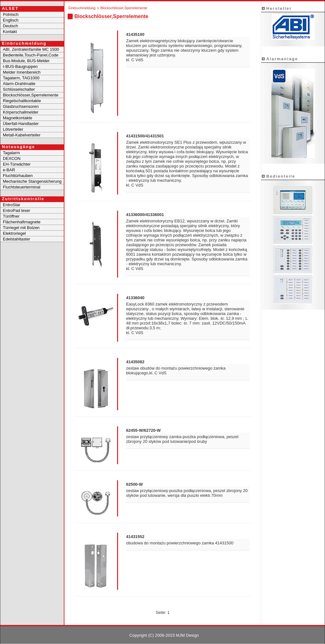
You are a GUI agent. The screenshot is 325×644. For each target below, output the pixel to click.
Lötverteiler (13, 129)
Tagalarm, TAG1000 (21, 78)
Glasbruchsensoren (21, 106)
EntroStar (12, 205)
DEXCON (12, 158)
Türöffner (11, 216)
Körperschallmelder (21, 112)
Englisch (11, 20)
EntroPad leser (17, 210)
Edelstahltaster (17, 239)
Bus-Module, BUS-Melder (26, 61)
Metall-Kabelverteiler (22, 135)
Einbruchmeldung (82, 8)
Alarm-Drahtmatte (19, 84)
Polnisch (11, 14)
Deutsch (10, 26)
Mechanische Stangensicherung (32, 181)
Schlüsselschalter (19, 89)
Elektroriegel (14, 233)
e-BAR (9, 170)
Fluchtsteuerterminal (22, 187)
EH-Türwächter (17, 164)
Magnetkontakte (18, 118)
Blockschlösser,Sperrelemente (31, 95)
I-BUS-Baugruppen (20, 66)
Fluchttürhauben (18, 176)
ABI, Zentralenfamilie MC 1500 (31, 49)
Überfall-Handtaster (21, 124)
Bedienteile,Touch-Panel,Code (31, 55)
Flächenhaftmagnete (22, 222)
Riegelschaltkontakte (22, 101)
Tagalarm (11, 153)
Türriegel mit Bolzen (21, 228)
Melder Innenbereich (22, 72)
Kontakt (10, 32)
